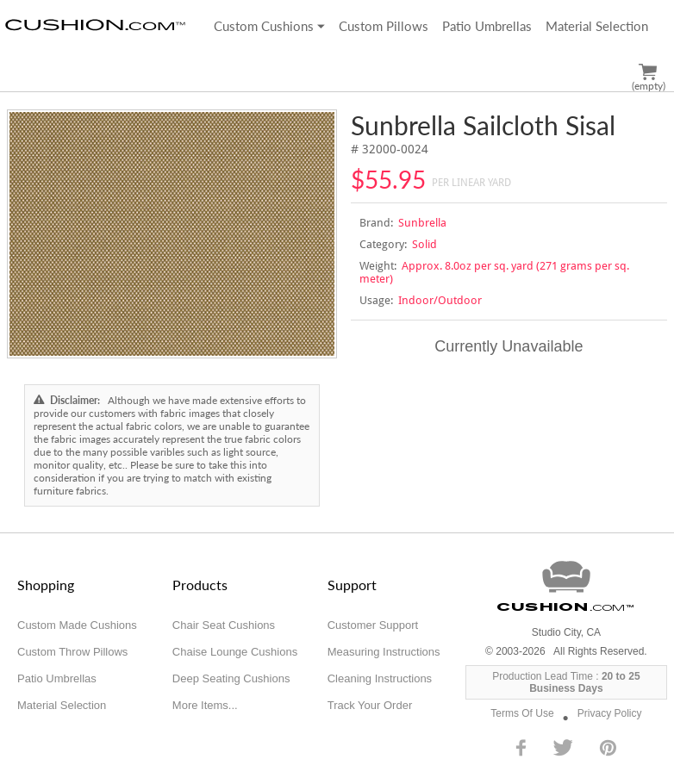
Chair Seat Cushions (224, 625)
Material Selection (597, 26)
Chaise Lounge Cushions (235, 652)
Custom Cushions (269, 26)
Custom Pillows (384, 26)
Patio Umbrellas (487, 26)
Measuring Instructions (384, 652)
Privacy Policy (610, 713)
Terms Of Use (522, 713)
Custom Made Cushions (77, 625)
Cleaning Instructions (380, 678)
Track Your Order (370, 705)
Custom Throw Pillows (72, 652)
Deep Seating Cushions (231, 678)
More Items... (205, 705)
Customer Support (373, 625)
